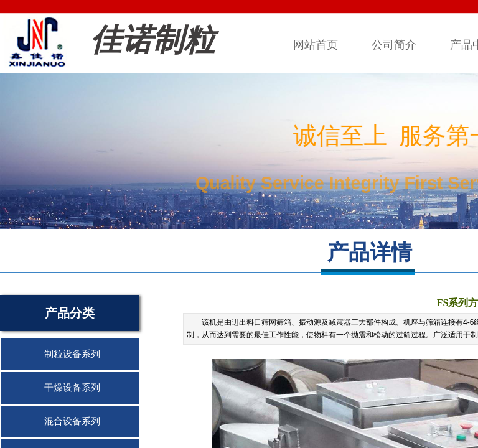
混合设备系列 (72, 421)
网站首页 (316, 45)
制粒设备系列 (72, 354)
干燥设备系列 (72, 388)
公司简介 (394, 45)
